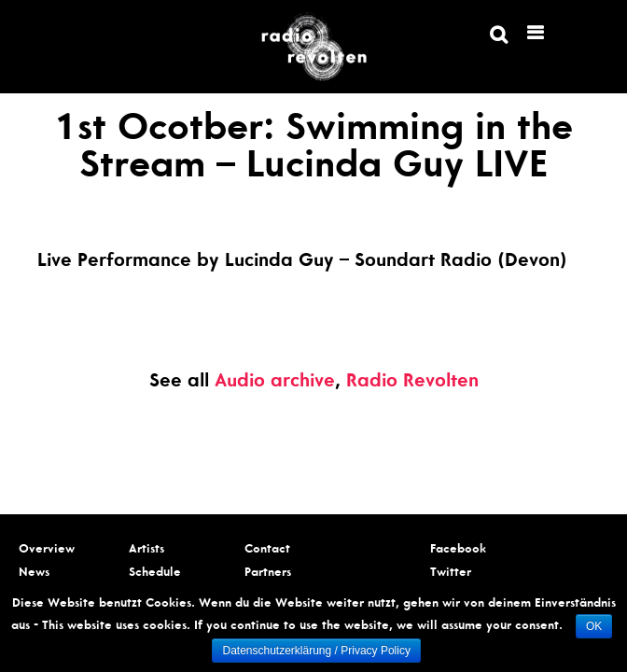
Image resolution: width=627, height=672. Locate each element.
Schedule (155, 574)
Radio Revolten (412, 383)
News (34, 574)
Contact (267, 550)
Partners (268, 574)
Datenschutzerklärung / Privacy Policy (316, 651)
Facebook (458, 550)
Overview (47, 550)
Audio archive (275, 383)
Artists (146, 550)
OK (594, 626)
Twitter (451, 574)
